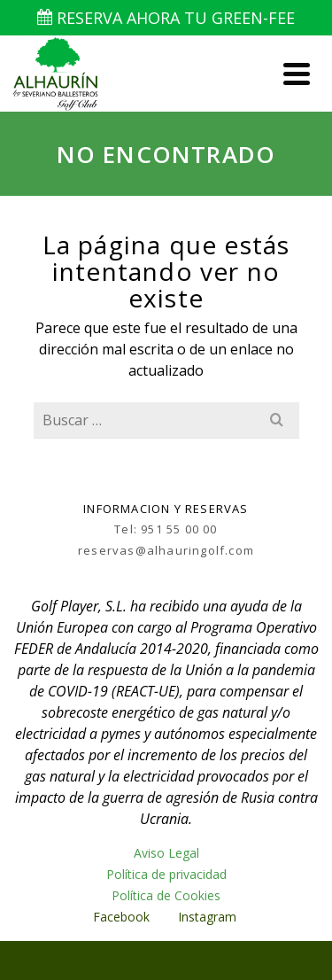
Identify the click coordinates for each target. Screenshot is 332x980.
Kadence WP (272, 960)
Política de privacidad (166, 874)
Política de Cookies (166, 895)
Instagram (209, 917)
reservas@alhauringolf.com (166, 550)
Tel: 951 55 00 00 (166, 529)
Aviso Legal (166, 853)
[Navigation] (297, 74)
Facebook (121, 917)
